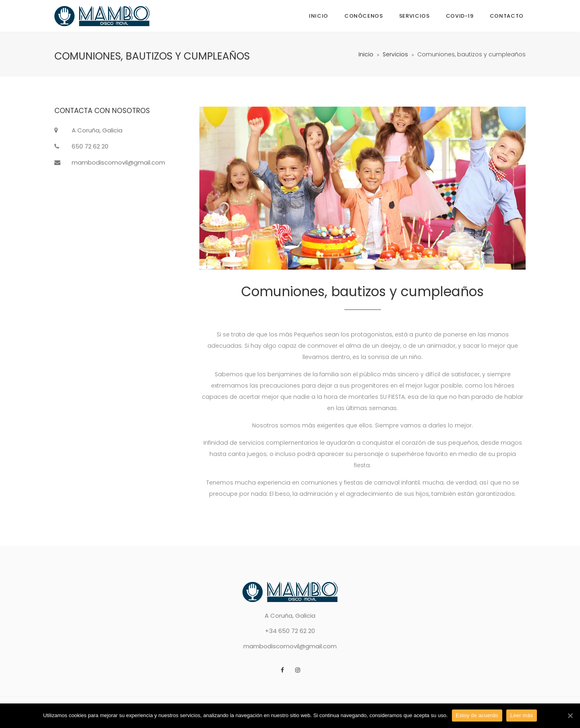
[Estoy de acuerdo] (570, 716)
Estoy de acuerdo (477, 715)
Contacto (507, 16)
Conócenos (364, 16)
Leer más (522, 715)
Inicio (319, 16)
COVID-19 (460, 16)
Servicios (414, 16)
